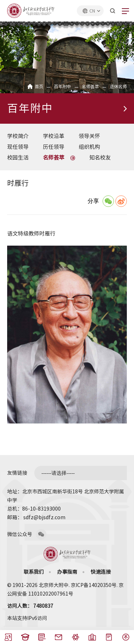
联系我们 (34, 572)
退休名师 (118, 86)
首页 (39, 86)
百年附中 (63, 86)
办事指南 (67, 572)
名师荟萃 (90, 86)
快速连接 (101, 572)
